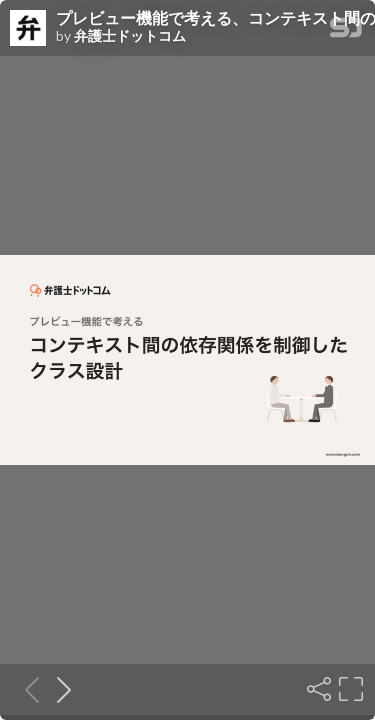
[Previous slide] (26, 689)
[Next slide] (58, 689)
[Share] (317, 689)
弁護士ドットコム (130, 36)
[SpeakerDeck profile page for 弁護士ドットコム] (28, 29)
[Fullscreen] (349, 689)
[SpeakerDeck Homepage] (346, 31)
